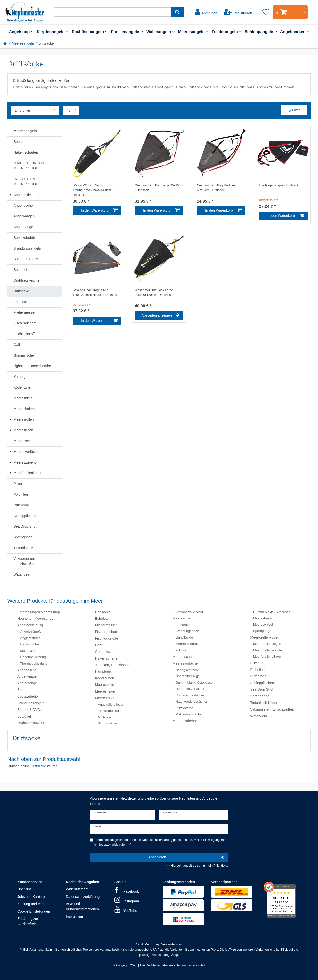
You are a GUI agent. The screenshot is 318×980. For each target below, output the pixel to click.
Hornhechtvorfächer (190, 689)
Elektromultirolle (110, 711)
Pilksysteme (184, 708)
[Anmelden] (206, 12)
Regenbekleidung (33, 657)
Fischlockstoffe (107, 638)
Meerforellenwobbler (268, 650)
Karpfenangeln (53, 32)
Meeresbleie (105, 685)
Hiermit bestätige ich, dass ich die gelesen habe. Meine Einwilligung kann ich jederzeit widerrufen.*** (161, 842)
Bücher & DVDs (30, 710)
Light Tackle (184, 638)
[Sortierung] (35, 111)
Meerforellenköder (264, 637)
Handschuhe (29, 644)
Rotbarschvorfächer (190, 695)
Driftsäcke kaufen (44, 766)
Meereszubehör (185, 721)
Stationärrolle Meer (189, 612)
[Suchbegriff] (113, 12)
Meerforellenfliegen (267, 644)
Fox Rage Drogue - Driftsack (279, 185)
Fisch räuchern (107, 632)
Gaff (98, 645)
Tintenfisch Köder (264, 703)
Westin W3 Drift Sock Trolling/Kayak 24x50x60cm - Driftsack (93, 190)
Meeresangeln (193, 32)
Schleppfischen (262, 683)
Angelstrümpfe (31, 632)
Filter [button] (294, 110)
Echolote (102, 619)
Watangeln (259, 716)
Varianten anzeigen (161, 315)
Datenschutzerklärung (83, 897)
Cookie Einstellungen (34, 911)
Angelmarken (295, 32)
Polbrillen (258, 670)
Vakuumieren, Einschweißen (272, 709)
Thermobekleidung (34, 663)
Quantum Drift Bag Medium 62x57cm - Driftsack (216, 188)
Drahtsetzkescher (31, 723)
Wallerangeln (160, 32)
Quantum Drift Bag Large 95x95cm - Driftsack (159, 188)
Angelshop (21, 32)
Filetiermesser (106, 625)
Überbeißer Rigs (187, 676)
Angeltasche (27, 670)
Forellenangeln (127, 32)
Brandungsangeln (31, 703)
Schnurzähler (108, 723)
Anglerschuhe (30, 638)
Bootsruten (183, 625)
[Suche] (177, 12)
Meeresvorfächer (186, 663)
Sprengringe (262, 631)
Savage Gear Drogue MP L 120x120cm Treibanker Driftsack (95, 292)
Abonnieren (186, 857)
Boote (22, 690)
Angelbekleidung (30, 625)
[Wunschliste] (264, 12)
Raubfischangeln (89, 32)
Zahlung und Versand (34, 904)
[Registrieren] (238, 12)
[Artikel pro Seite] (71, 111)
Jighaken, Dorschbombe (114, 665)
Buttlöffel (24, 716)
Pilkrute (181, 650)
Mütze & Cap (30, 651)
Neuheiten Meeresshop (35, 619)
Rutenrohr (258, 676)
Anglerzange (27, 683)
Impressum (74, 917)
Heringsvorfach (186, 670)
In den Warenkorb (99, 210)
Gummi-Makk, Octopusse (194, 683)
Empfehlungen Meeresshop (39, 612)
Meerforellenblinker (267, 656)
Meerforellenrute (187, 644)
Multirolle (104, 717)
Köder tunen (105, 678)
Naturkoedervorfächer (191, 701)
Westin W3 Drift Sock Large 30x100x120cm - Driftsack (154, 292)
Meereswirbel (263, 625)
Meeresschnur (184, 657)
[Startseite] (5, 43)
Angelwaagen (28, 676)
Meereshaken (106, 691)
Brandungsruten (187, 631)
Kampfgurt (103, 671)
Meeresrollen (105, 698)
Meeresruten (182, 618)
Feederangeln (226, 32)
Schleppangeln (261, 32)
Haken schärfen (107, 658)
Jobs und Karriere (31, 897)
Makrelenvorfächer (189, 714)
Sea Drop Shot (262, 689)
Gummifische (105, 652)
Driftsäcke (103, 612)
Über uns (24, 889)
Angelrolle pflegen (111, 704)
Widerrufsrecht (77, 889)
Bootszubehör (28, 696)
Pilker (255, 663)
